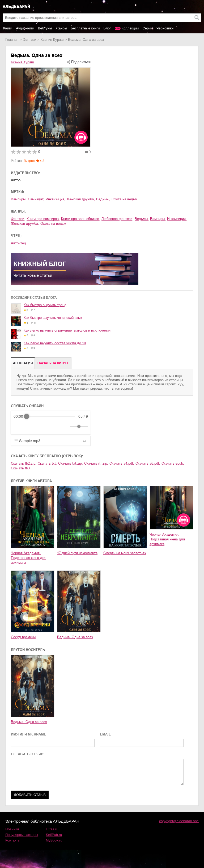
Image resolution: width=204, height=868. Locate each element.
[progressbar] (51, 416)
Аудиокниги (25, 28)
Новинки (12, 829)
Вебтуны (45, 28)
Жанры (61, 28)
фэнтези (29, 40)
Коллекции (130, 28)
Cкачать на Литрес (53, 363)
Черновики (165, 28)
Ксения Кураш (52, 40)
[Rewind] (19, 427)
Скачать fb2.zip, (24, 463)
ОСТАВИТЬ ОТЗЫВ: (28, 754)
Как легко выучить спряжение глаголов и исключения (67, 330)
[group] (51, 423)
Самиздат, (36, 199)
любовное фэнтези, (117, 219)
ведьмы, (103, 199)
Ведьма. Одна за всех (75, 637)
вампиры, (19, 199)
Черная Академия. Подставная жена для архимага (29, 558)
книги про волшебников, (81, 219)
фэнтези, (18, 219)
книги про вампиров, (43, 219)
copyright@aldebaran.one (179, 821)
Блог (107, 28)
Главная (12, 40)
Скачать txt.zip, (71, 463)
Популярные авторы (22, 835)
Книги (8, 28)
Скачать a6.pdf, (148, 463)
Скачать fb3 (20, 468)
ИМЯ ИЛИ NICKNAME (29, 734)
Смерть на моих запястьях (125, 553)
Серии (147, 28)
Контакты (13, 840)
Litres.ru (52, 829)
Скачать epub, (173, 463)
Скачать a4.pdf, (122, 463)
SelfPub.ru (54, 835)
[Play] (31, 426)
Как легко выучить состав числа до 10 (55, 343)
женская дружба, (81, 199)
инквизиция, (56, 199)
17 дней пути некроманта (77, 553)
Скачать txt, (47, 463)
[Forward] (42, 427)
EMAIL (105, 734)
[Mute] (65, 426)
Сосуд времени (23, 637)
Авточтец (18, 243)
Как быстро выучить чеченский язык (53, 318)
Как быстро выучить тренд (45, 305)
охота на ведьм (124, 199)
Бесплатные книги (85, 28)
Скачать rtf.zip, (96, 463)
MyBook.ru (54, 840)
